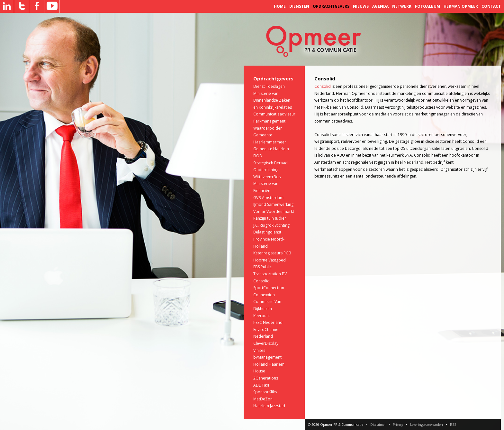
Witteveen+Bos (267, 177)
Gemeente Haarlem (271, 149)
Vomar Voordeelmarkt (274, 211)
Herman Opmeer (461, 6)
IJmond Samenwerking (273, 204)
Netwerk (402, 6)
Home (280, 6)
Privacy (398, 425)
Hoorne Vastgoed (270, 260)
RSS (453, 425)
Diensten (299, 6)
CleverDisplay (266, 343)
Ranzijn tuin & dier (270, 218)
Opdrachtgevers (331, 6)
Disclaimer (378, 425)
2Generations (266, 378)
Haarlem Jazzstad (269, 406)
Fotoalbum (428, 6)
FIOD (258, 156)
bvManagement (267, 357)
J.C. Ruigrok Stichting (271, 225)
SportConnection (269, 288)
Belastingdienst (267, 232)
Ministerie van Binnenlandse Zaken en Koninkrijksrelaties (273, 100)
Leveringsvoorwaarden (427, 425)
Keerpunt (262, 316)
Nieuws (361, 6)
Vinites (259, 350)
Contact (491, 6)
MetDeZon (263, 399)
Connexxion (264, 295)
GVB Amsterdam (268, 198)
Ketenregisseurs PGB (272, 253)
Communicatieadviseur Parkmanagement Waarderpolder (274, 121)
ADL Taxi (261, 385)
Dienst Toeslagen (269, 86)
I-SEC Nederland (268, 322)
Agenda (380, 6)
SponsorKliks (265, 392)
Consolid (261, 281)
